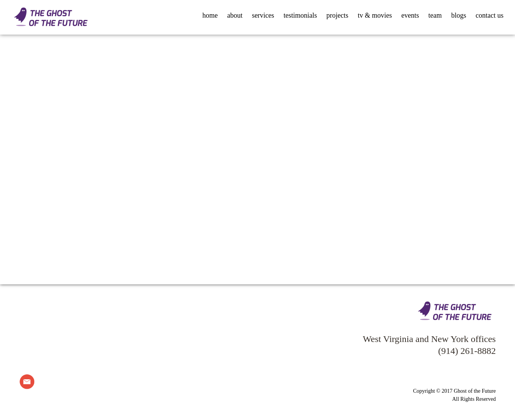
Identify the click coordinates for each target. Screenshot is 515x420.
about (235, 15)
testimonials (300, 15)
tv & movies (375, 15)
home (210, 15)
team (435, 15)
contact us (490, 15)
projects (337, 15)
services (263, 15)
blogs (459, 15)
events (410, 15)
